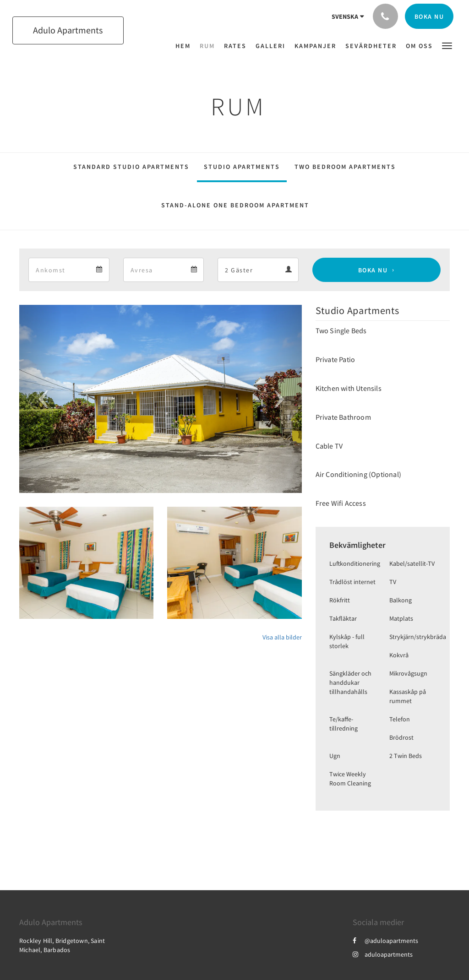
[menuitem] (185, 46)
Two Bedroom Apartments (345, 167)
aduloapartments (383, 954)
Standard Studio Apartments (131, 167)
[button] (447, 45)
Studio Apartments (242, 167)
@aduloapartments (385, 941)
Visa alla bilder (282, 637)
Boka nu (373, 270)
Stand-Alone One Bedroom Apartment (235, 205)
